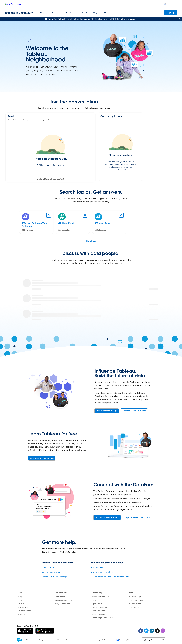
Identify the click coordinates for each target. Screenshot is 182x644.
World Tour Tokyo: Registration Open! (64, 19)
